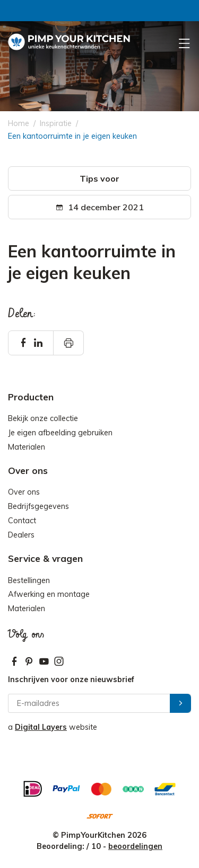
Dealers (21, 535)
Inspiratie (56, 123)
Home (19, 123)
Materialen (27, 447)
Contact (22, 521)
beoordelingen (135, 846)
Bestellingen (29, 580)
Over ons (24, 492)
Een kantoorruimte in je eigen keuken (72, 136)
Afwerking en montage (49, 594)
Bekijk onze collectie (43, 418)
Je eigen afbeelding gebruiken (60, 433)
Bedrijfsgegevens (38, 506)
